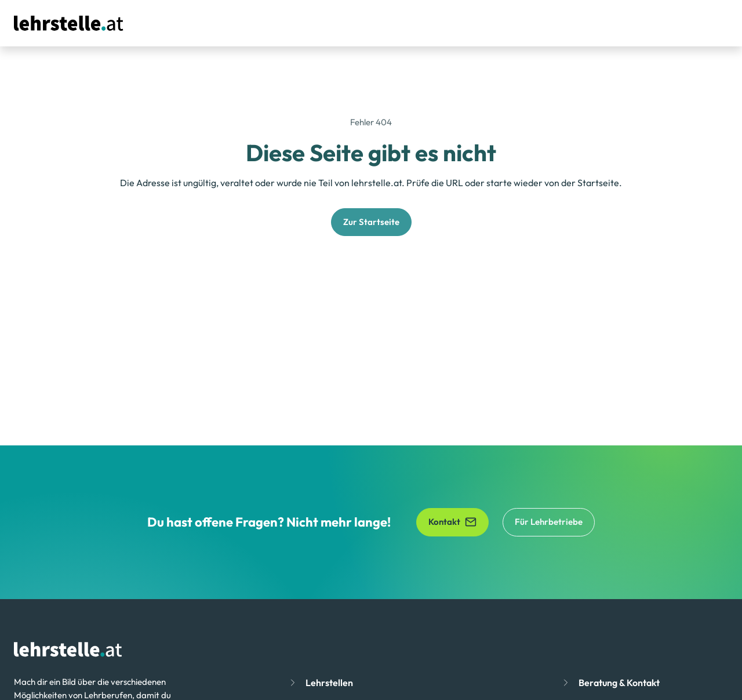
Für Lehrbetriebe (549, 522)
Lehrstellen (329, 683)
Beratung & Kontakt (619, 683)
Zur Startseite (371, 222)
